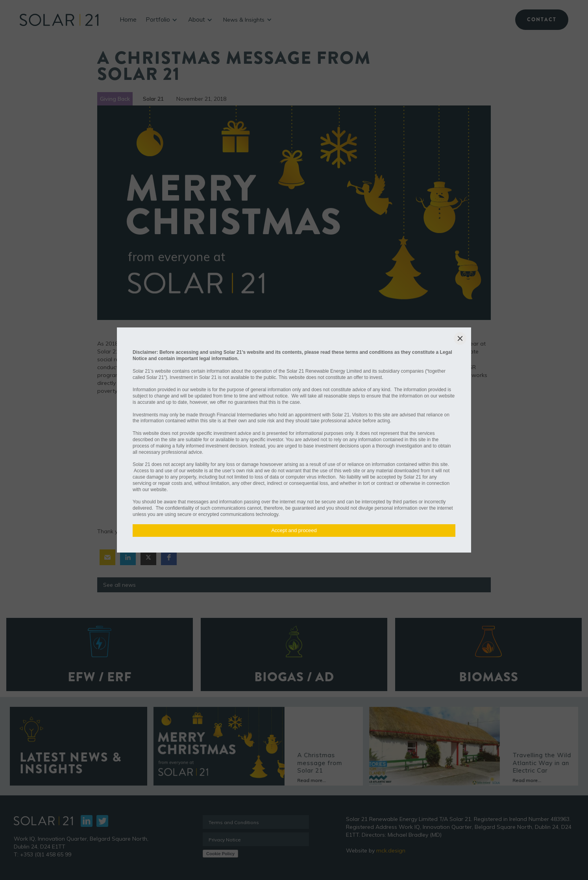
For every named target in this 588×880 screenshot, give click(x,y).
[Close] (460, 338)
